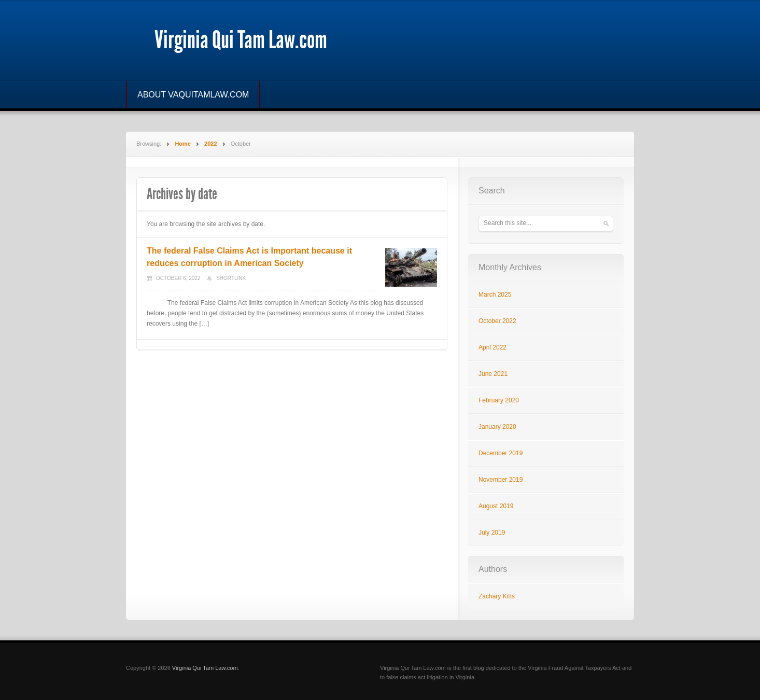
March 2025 (495, 295)
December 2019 (501, 453)
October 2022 (497, 321)
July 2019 (492, 533)
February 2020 (499, 400)
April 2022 (492, 347)
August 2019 (496, 506)
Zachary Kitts (497, 596)
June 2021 (493, 374)
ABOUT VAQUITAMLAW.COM (193, 95)
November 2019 (501, 480)
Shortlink (231, 278)
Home (183, 144)
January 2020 (497, 427)
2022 (210, 144)
